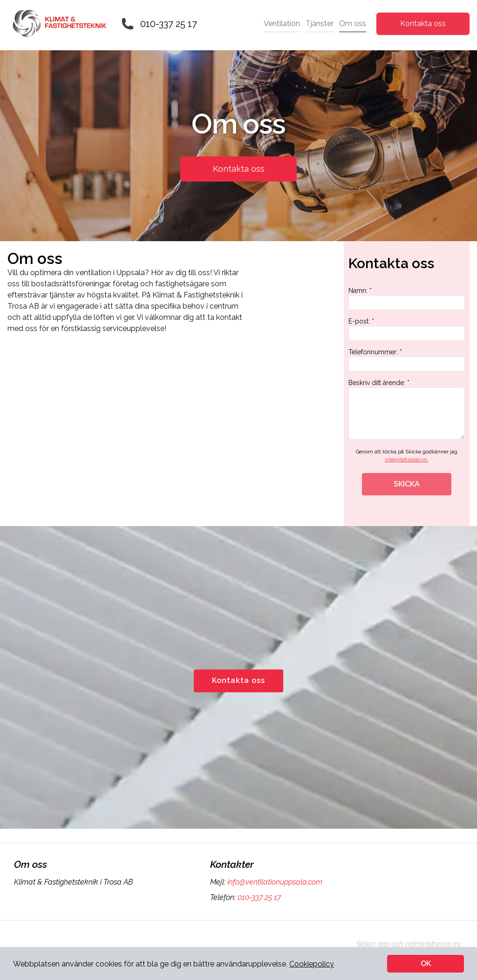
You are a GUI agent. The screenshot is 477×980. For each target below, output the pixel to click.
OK (426, 963)
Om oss (353, 24)
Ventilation (282, 24)
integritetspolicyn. (407, 460)
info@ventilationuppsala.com (274, 882)
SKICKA (407, 484)
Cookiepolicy (312, 964)
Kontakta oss (423, 24)
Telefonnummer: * (407, 360)
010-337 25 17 (169, 24)
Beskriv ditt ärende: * (407, 409)
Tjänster (320, 24)
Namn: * (407, 298)
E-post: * (407, 329)
